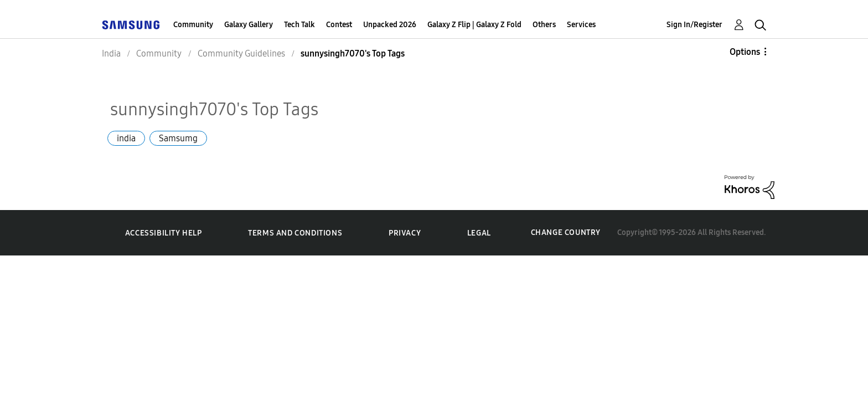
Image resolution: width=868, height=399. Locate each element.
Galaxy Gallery (249, 25)
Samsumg (178, 138)
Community (193, 25)
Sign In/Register (694, 25)
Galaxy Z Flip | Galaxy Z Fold (474, 25)
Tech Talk (299, 25)
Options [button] (745, 52)
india (126, 138)
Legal (479, 233)
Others (544, 25)
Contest (339, 25)
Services (581, 25)
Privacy (405, 233)
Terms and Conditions (295, 233)
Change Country (566, 232)
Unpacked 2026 (390, 25)
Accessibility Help (164, 233)
